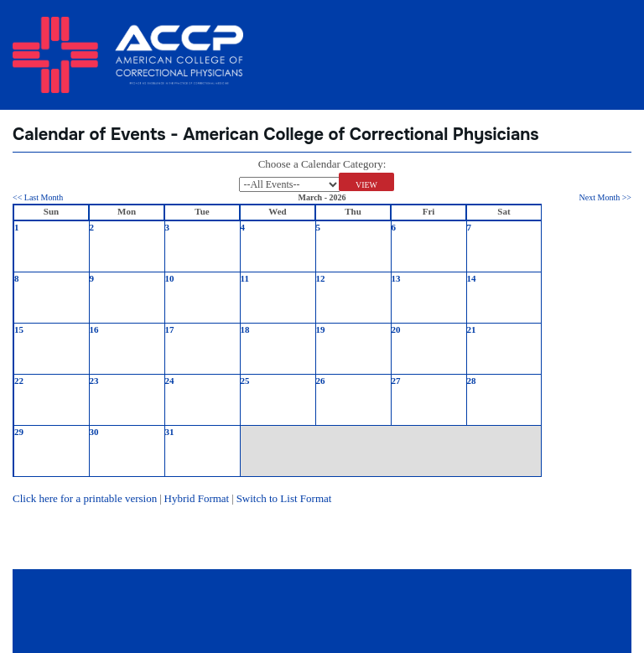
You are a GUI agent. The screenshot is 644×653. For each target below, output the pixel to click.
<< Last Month (38, 197)
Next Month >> (605, 197)
